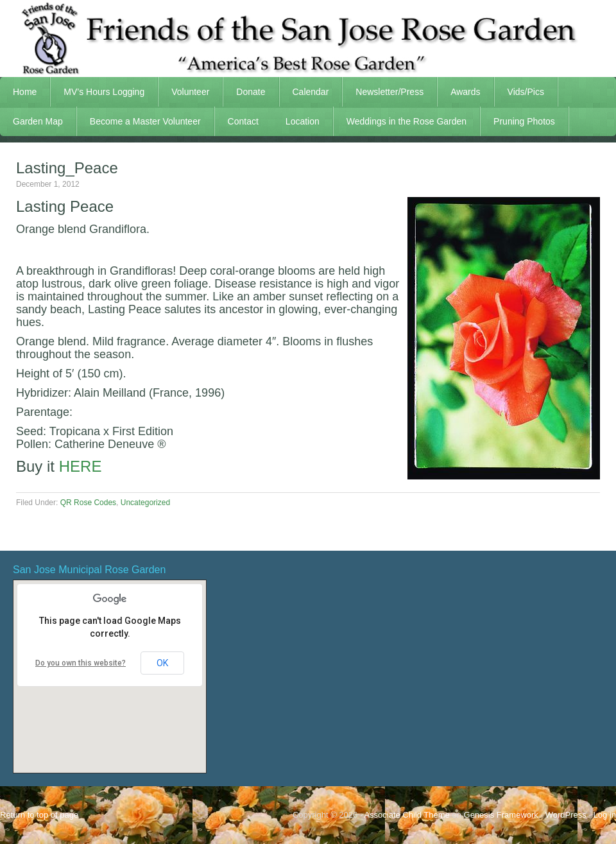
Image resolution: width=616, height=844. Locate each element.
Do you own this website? (81, 663)
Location (303, 121)
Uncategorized (145, 503)
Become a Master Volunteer (145, 121)
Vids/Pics (519, 92)
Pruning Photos (524, 121)
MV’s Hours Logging (104, 92)
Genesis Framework (501, 815)
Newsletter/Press (383, 92)
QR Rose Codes (88, 503)
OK (162, 663)
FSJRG (308, 39)
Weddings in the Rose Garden (406, 121)
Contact (243, 121)
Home (25, 92)
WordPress (566, 815)
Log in (605, 815)
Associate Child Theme (406, 815)
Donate (251, 92)
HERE (81, 466)
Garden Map (31, 121)
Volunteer (184, 92)
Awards (459, 92)
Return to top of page (39, 815)
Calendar (311, 92)
